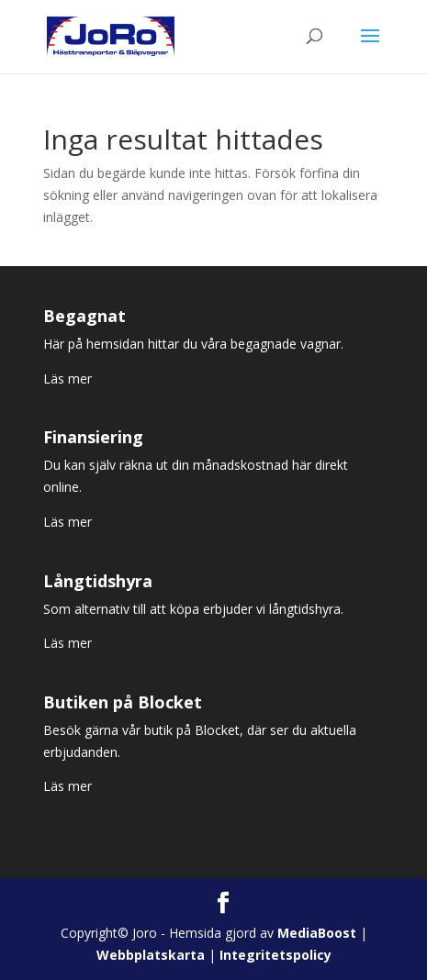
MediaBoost (317, 933)
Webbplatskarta (151, 955)
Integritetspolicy (275, 955)
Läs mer (67, 379)
